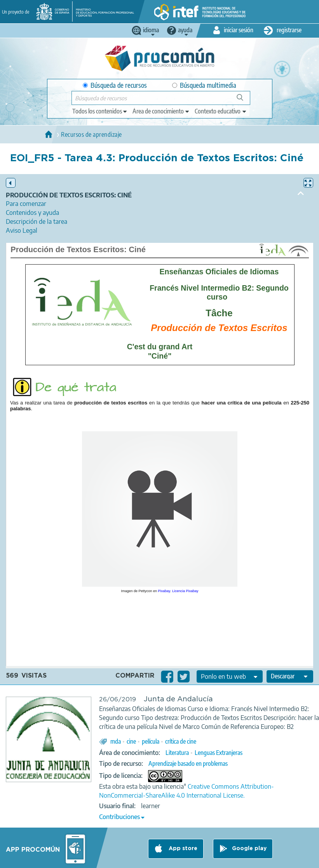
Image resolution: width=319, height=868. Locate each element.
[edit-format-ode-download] (290, 676)
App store (182, 849)
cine (131, 741)
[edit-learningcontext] (221, 111)
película (151, 741)
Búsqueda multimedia (204, 85)
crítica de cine (181, 741)
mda (116, 741)
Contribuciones (119, 817)
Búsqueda (244, 100)
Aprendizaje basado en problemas (188, 763)
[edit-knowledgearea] (161, 111)
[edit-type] (100, 111)
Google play (249, 849)
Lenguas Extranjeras (219, 753)
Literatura (177, 753)
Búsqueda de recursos (115, 85)
